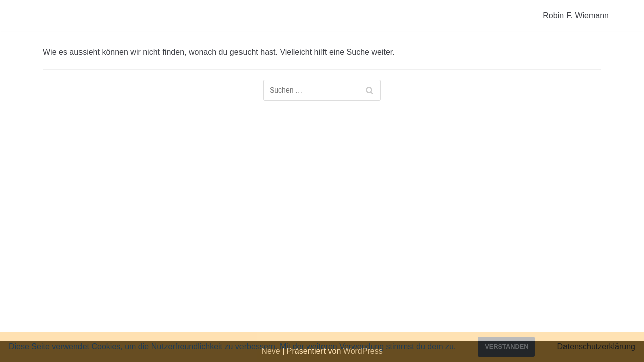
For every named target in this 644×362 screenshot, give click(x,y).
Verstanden (506, 347)
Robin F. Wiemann (576, 15)
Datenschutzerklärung (596, 347)
